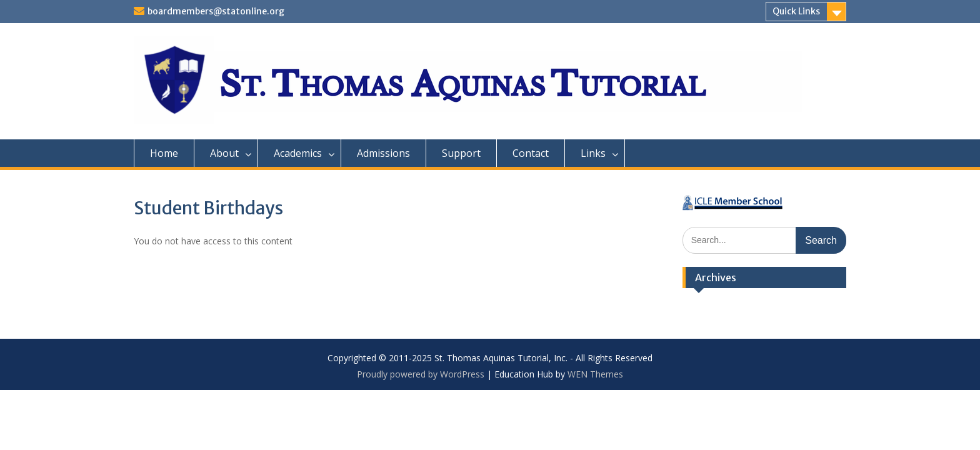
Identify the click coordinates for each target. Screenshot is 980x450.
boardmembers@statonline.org (216, 11)
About (224, 153)
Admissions (383, 153)
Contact (531, 153)
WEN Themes (595, 374)
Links (593, 153)
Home (164, 153)
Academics (298, 153)
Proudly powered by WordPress (421, 374)
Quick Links (796, 11)
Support (461, 153)
